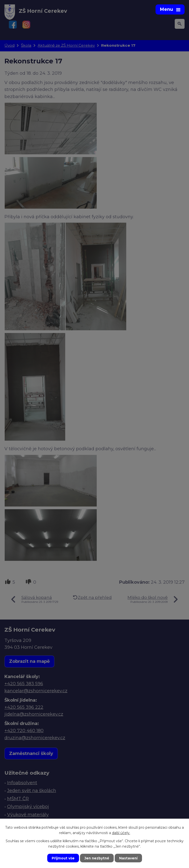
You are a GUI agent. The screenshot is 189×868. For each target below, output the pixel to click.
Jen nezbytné (97, 858)
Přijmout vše (63, 858)
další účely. (121, 833)
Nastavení (129, 858)
